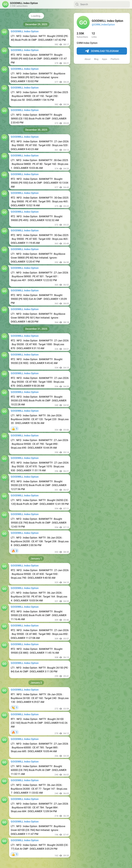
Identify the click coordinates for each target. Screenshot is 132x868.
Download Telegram (102, 51)
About (88, 59)
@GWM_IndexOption (103, 25)
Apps (105, 59)
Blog (96, 59)
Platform (115, 59)
